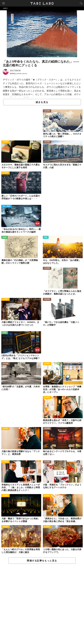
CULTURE (47, 111)
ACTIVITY (5, 142)
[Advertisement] (42, 604)
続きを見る (42, 102)
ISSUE (5, 237)
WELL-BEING (7, 206)
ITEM (46, 237)
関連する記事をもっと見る (42, 561)
